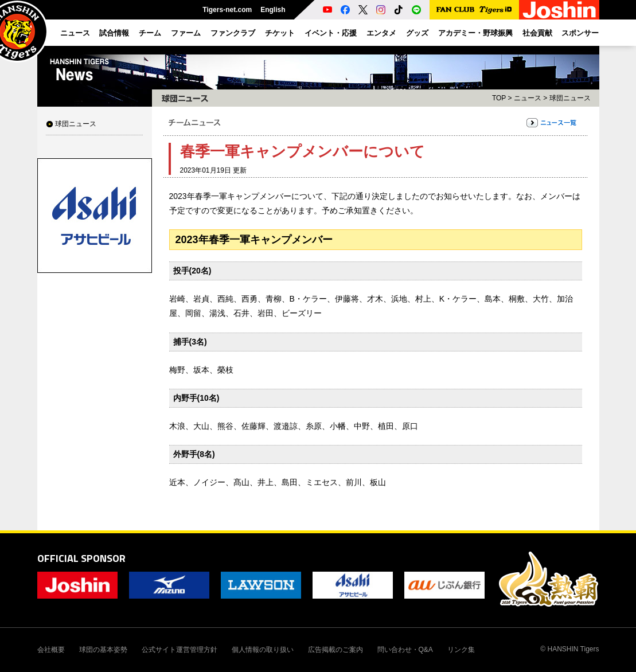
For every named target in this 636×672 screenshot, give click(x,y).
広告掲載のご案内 (335, 650)
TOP (499, 98)
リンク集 (461, 650)
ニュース (528, 98)
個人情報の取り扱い (263, 650)
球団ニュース (76, 124)
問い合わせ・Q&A (405, 650)
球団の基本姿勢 (103, 650)
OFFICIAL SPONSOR (81, 558)
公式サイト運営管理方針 (180, 650)
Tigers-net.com (227, 10)
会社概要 (51, 650)
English (273, 10)
